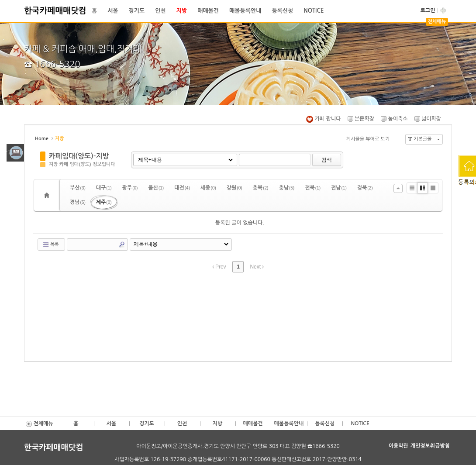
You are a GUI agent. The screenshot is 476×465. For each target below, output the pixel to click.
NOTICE (314, 11)
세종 (208, 188)
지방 (182, 11)
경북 (365, 188)
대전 (182, 188)
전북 (313, 188)
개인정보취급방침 (430, 446)
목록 (50, 245)
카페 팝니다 (323, 119)
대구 (104, 188)
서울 (113, 11)
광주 (130, 188)
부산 (78, 188)
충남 (286, 188)
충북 (261, 188)
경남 (78, 202)
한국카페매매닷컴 (55, 11)
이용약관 (398, 446)
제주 (104, 202)
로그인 (428, 10)
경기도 (137, 11)
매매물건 (208, 11)
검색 (327, 160)
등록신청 (282, 11)
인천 (160, 11)
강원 (235, 188)
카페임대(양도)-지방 (79, 156)
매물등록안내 (245, 11)
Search (122, 245)
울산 (156, 188)
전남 (339, 188)
